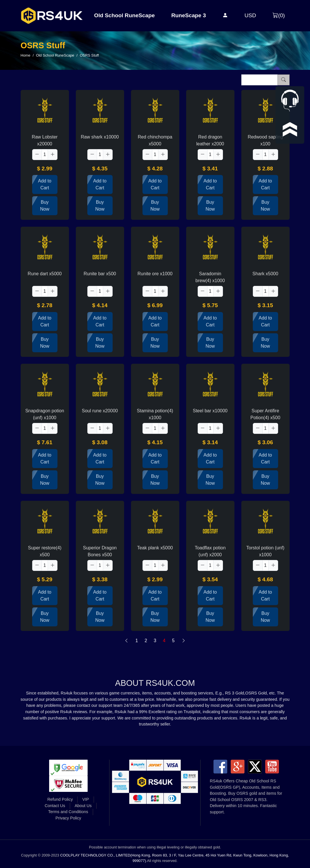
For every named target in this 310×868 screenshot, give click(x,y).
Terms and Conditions (68, 812)
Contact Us (55, 806)
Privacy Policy (68, 818)
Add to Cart (45, 184)
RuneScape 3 (189, 15)
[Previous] (126, 641)
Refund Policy (60, 799)
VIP (85, 799)
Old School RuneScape (125, 15)
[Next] (184, 641)
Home (26, 55)
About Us (83, 806)
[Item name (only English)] (260, 80)
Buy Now (45, 206)
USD (250, 15)
